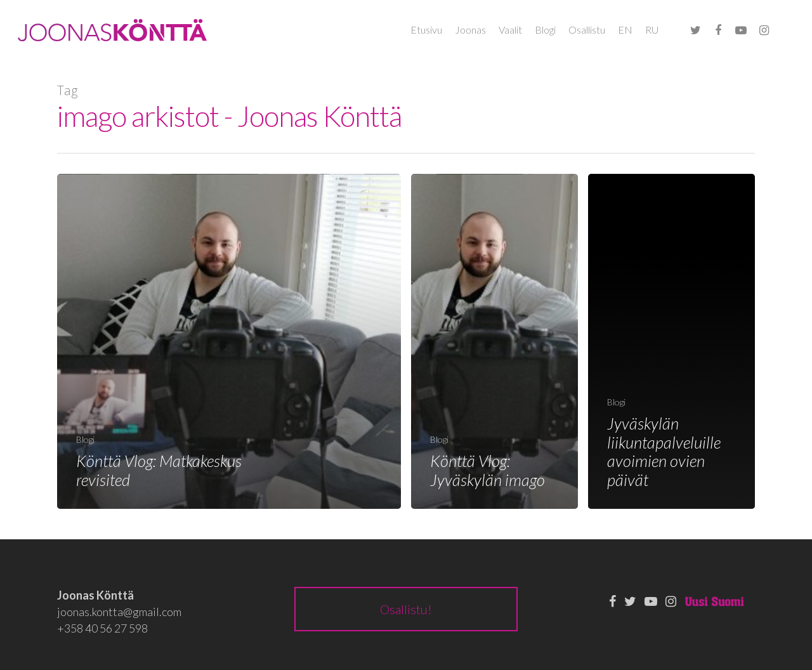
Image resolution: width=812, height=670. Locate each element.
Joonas (470, 30)
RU (652, 30)
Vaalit (510, 30)
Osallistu (587, 30)
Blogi (545, 30)
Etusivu (426, 30)
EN (625, 30)
